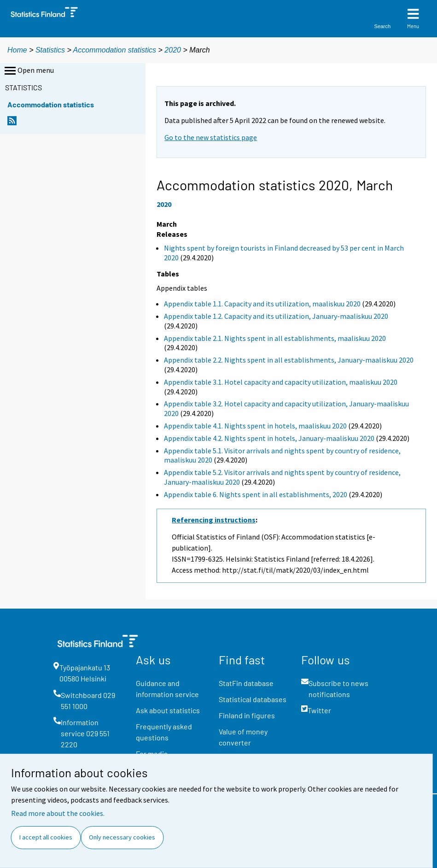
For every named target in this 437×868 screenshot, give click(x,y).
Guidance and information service (167, 689)
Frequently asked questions (164, 732)
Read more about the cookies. (58, 813)
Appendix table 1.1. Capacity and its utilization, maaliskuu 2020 (262, 304)
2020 (173, 50)
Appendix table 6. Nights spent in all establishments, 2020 (256, 494)
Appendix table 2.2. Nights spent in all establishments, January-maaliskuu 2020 (289, 360)
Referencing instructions (214, 520)
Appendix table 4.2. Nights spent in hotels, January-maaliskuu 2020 (269, 438)
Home (17, 50)
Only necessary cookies (122, 837)
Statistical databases (253, 699)
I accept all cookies (46, 837)
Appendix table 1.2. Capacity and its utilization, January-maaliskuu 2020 (276, 316)
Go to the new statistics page (211, 137)
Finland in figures (247, 715)
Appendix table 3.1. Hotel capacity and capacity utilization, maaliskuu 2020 (281, 382)
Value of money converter (243, 737)
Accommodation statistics (115, 50)
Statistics (50, 50)
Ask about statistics (168, 710)
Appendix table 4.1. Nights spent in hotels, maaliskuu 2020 (255, 426)
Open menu (28, 71)
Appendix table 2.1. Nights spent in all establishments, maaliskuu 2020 (275, 338)
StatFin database (246, 683)
